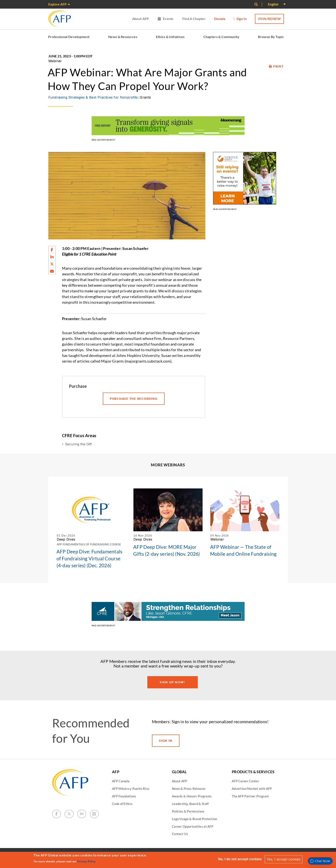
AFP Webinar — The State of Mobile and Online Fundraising (243, 550)
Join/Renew (269, 19)
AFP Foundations (124, 796)
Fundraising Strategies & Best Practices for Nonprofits (93, 97)
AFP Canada (121, 781)
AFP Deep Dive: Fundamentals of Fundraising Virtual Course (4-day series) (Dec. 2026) (90, 558)
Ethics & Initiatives (170, 37)
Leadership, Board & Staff (190, 804)
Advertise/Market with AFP (252, 789)
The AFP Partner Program (250, 796)
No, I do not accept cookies (240, 859)
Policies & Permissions (188, 811)
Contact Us (180, 834)
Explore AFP (57, 4)
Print (276, 66)
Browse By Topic (271, 37)
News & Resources (123, 37)
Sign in (242, 19)
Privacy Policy (86, 861)
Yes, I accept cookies (284, 859)
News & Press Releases (189, 789)
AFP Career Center (245, 781)
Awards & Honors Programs (192, 796)
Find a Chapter (194, 19)
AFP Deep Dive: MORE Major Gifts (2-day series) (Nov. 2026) (167, 550)
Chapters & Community (221, 37)
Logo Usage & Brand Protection (195, 819)
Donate (220, 19)
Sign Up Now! (172, 682)
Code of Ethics (122, 804)
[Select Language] (277, 4)
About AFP (141, 19)
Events (168, 19)
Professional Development (69, 37)
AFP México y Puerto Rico (131, 789)
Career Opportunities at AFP (193, 826)
